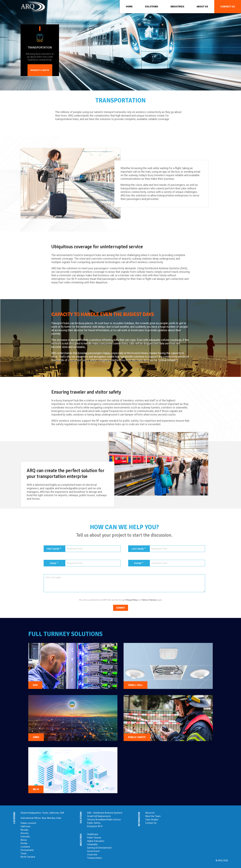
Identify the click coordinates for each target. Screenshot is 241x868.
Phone (138, 563)
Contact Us (151, 823)
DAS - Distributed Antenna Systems (105, 813)
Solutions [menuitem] (152, 7)
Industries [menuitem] (177, 7)
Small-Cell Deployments (99, 816)
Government (93, 851)
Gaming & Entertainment (99, 848)
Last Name (138, 549)
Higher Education (96, 841)
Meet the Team (153, 816)
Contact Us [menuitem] (228, 7)
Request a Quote (40, 67)
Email (53, 563)
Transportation (95, 858)
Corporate (92, 855)
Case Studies (152, 820)
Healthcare (93, 834)
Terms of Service (149, 600)
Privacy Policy (132, 600)
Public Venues (94, 838)
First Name (53, 549)
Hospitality (92, 844)
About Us (150, 813)
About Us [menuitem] (202, 7)
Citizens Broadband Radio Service (104, 820)
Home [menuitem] (129, 7)
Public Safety (94, 823)
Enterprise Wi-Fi (95, 826)
